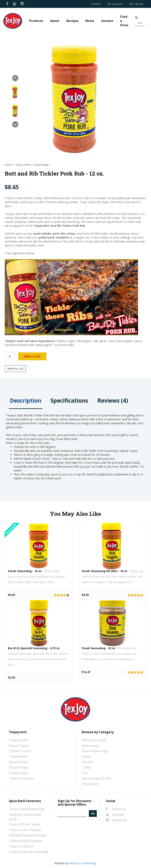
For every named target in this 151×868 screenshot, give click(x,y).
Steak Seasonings (95, 751)
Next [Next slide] (15, 124)
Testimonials (18, 756)
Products (36, 21)
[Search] (140, 23)
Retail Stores (18, 762)
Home (9, 165)
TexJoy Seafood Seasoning (29, 852)
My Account (115, 4)
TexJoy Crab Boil (21, 846)
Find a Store (124, 21)
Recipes (72, 21)
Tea (85, 773)
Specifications (69, 400)
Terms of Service (21, 778)
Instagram (116, 820)
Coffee (87, 767)
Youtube (115, 814)
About (55, 21)
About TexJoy (19, 746)
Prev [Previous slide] (15, 78)
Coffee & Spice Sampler (26, 841)
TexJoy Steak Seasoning (27, 809)
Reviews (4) (113, 400)
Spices (86, 756)
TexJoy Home (19, 740)
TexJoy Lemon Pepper (25, 830)
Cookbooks (90, 784)
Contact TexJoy (20, 751)
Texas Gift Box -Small (24, 824)
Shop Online (23, 165)
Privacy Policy (19, 773)
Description (26, 400)
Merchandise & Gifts (97, 778)
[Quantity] (10, 356)
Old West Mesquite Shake (28, 835)
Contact (96, 4)
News (90, 21)
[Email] (72, 813)
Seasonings (41, 165)
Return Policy (19, 767)
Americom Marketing (83, 863)
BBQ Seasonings (94, 740)
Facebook (116, 809)
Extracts (88, 762)
